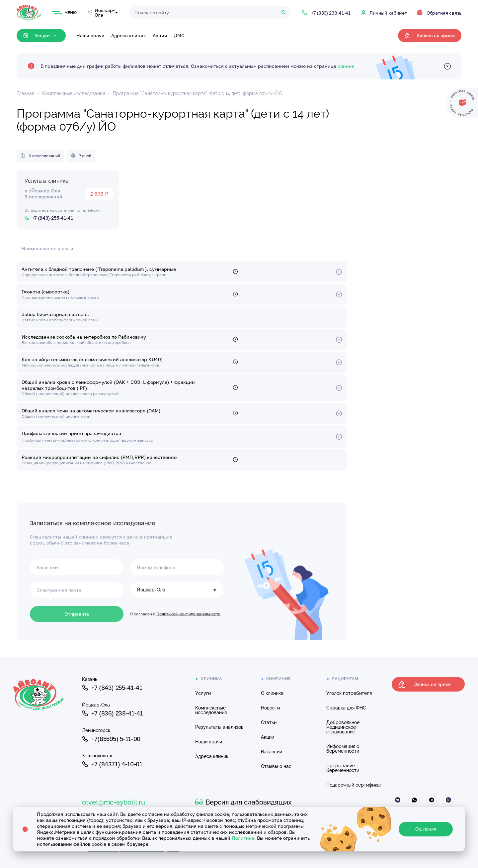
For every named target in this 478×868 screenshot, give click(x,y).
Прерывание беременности (343, 768)
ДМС (179, 35)
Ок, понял (426, 829)
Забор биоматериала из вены (56, 314)
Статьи (269, 722)
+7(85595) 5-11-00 (111, 739)
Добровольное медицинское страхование (343, 727)
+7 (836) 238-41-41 (112, 713)
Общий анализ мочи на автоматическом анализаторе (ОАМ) (91, 411)
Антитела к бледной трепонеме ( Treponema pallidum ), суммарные (99, 269)
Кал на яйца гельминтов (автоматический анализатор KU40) (92, 359)
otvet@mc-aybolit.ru (114, 802)
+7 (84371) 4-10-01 (112, 765)
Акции (160, 35)
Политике (243, 838)
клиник (346, 66)
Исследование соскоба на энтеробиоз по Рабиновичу (84, 337)
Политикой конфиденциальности (188, 639)
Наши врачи (90, 35)
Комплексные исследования (211, 710)
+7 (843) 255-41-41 (112, 688)
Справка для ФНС (346, 708)
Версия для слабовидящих (243, 802)
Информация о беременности (343, 749)
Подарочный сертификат (354, 785)
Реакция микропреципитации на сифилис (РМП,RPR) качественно (99, 457)
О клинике (272, 693)
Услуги (203, 693)
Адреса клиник (129, 35)
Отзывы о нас (276, 766)
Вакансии (272, 752)
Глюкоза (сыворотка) (45, 292)
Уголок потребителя (349, 693)
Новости (270, 708)
